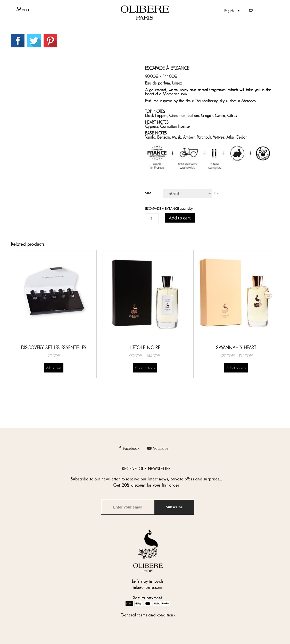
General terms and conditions (148, 615)
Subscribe (174, 507)
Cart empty (254, 11)
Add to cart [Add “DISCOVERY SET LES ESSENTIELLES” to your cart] (54, 368)
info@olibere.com (148, 587)
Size (148, 193)
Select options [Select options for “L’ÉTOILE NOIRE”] (145, 368)
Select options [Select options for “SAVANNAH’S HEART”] (236, 368)
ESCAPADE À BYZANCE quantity (169, 208)
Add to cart (180, 218)
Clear (218, 193)
